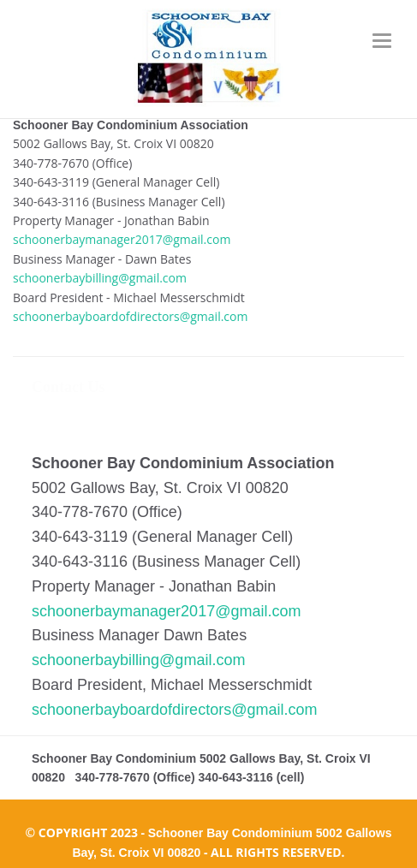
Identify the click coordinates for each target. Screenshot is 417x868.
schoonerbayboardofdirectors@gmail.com (130, 316)
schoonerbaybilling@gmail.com (100, 278)
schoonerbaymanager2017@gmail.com (122, 239)
